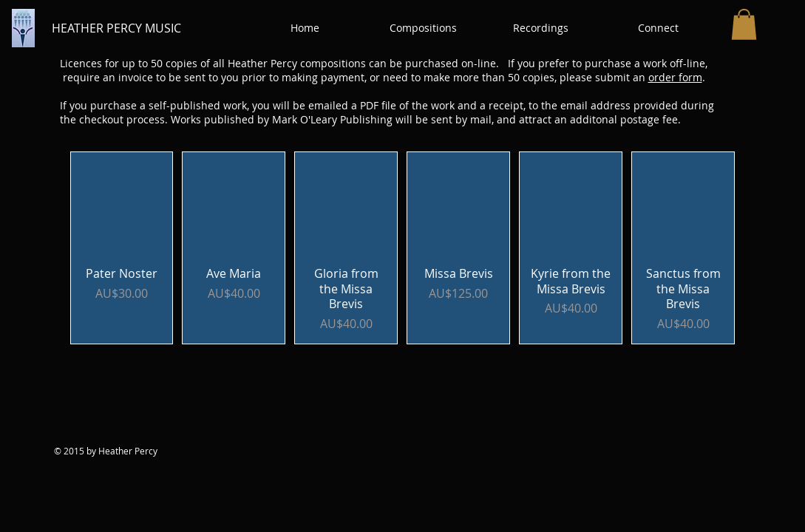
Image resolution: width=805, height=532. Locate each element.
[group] (403, 248)
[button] (423, 28)
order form (675, 77)
